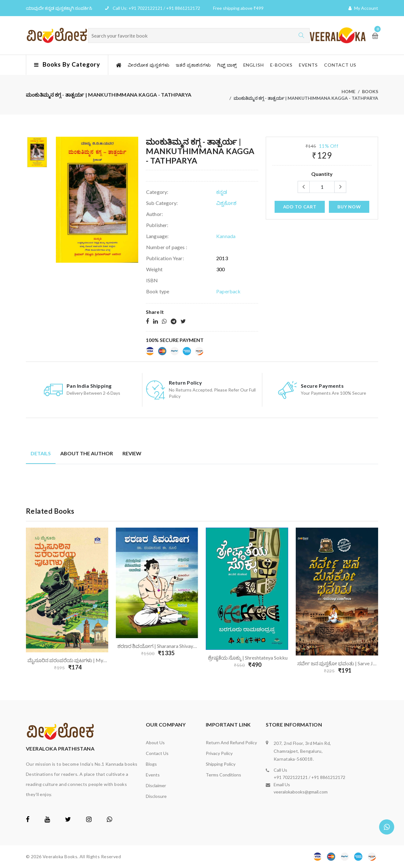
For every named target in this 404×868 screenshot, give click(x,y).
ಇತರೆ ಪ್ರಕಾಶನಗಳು (193, 65)
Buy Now (349, 207)
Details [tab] (41, 453)
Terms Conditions (223, 775)
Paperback (228, 291)
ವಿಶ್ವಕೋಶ (226, 203)
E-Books (281, 65)
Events (308, 65)
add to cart (300, 207)
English (254, 65)
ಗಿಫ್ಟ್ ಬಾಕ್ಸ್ (227, 65)
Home (348, 91)
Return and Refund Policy (231, 742)
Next (382, 603)
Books (370, 91)
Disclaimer (156, 785)
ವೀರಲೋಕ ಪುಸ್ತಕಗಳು (149, 65)
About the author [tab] (87, 453)
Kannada (226, 236)
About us (155, 742)
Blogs (151, 764)
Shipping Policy (221, 764)
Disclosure (156, 796)
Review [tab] (132, 453)
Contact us (340, 65)
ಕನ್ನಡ (222, 192)
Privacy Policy (219, 753)
